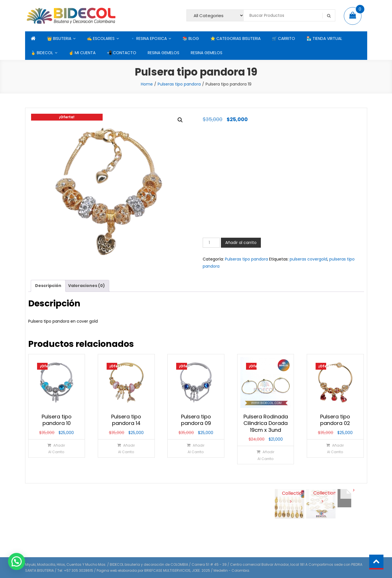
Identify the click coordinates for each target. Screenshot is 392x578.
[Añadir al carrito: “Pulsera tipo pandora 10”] (56, 448)
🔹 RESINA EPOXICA (149, 38)
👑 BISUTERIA (59, 38)
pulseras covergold (308, 259)
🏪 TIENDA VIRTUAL (324, 38)
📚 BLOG (191, 38)
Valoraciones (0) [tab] (87, 286)
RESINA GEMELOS (163, 53)
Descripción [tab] (48, 286)
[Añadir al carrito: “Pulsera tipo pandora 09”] (196, 448)
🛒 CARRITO (284, 38)
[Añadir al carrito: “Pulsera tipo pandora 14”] (126, 448)
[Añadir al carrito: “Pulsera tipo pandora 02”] (335, 448)
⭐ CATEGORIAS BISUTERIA (235, 38)
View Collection (290, 493)
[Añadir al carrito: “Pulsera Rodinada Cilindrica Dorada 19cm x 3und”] (265, 455)
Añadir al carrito (241, 243)
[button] (180, 120)
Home (147, 84)
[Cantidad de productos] (211, 243)
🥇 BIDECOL (42, 53)
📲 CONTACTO (122, 53)
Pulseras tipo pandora (179, 84)
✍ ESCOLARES (101, 38)
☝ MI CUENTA (82, 53)
